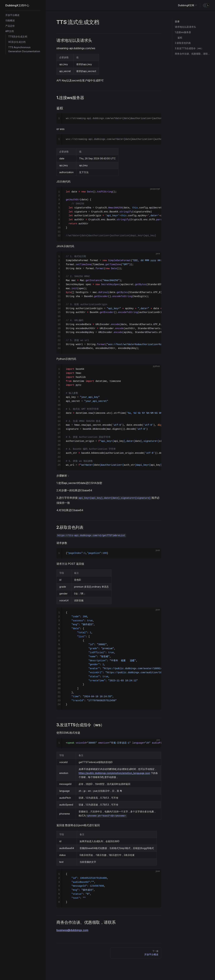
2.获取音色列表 (183, 43)
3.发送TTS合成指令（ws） (189, 48)
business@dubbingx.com (72, 930)
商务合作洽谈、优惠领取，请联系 (192, 54)
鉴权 (180, 38)
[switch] (206, 5)
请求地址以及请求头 (185, 27)
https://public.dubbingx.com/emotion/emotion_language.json (114, 773)
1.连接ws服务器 (183, 32)
